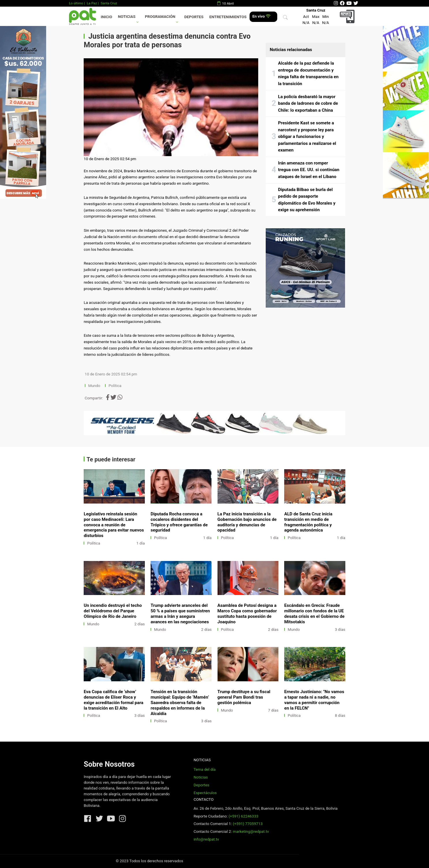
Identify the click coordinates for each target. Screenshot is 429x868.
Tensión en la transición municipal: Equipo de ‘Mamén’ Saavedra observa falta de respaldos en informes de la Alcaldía (180, 703)
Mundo (94, 386)
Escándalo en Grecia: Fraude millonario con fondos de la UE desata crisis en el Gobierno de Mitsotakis (314, 614)
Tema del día (205, 769)
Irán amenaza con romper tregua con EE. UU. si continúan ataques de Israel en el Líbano (309, 170)
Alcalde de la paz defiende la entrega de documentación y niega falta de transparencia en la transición (308, 73)
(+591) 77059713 (248, 824)
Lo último (76, 3)
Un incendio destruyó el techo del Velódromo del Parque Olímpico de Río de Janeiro (113, 611)
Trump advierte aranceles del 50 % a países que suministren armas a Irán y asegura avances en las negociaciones (180, 614)
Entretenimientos (228, 17)
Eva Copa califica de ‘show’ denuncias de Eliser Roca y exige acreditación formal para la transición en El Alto (114, 700)
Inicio (106, 17)
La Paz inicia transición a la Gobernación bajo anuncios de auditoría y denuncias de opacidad (247, 522)
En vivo (262, 16)
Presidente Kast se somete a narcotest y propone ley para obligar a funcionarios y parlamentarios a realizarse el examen (307, 136)
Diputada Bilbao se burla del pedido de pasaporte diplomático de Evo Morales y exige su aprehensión (307, 200)
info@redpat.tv (206, 839)
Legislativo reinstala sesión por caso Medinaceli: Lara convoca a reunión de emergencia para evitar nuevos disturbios (114, 525)
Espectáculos (205, 793)
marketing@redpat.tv (251, 831)
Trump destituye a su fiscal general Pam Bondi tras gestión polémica (244, 697)
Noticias (127, 17)
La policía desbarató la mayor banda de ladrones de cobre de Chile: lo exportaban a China (308, 103)
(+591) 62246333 (243, 816)
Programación (160, 17)
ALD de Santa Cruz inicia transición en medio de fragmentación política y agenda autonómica (308, 522)
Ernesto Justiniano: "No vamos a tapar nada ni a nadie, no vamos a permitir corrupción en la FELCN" (314, 700)
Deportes (194, 17)
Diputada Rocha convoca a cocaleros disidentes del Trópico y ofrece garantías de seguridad (179, 522)
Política (115, 386)
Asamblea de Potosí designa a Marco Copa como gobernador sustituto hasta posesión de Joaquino (247, 614)
